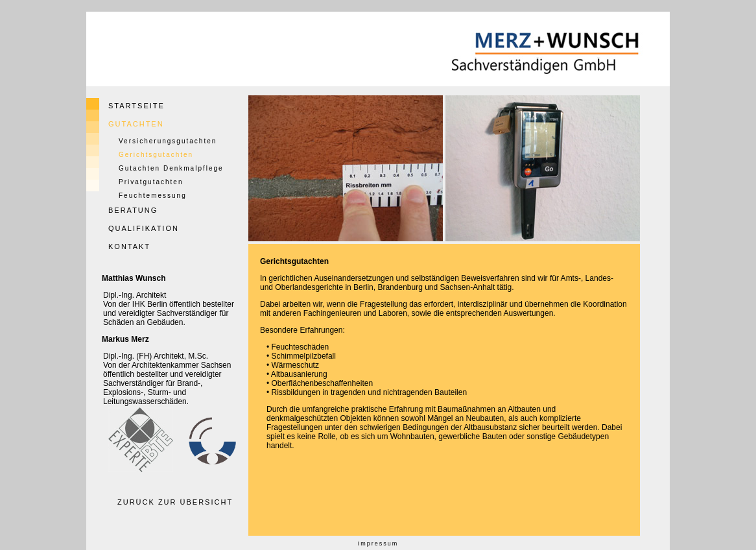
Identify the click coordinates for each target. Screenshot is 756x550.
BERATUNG (133, 210)
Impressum (378, 544)
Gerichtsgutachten (156, 155)
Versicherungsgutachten (168, 141)
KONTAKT (129, 246)
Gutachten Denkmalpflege (171, 168)
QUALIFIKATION (144, 228)
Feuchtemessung (153, 196)
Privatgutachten (151, 182)
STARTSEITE (136, 106)
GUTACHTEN (136, 124)
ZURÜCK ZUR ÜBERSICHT (175, 502)
